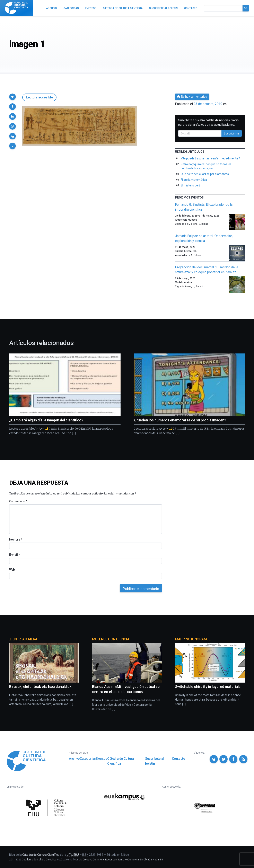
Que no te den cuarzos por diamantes (205, 174)
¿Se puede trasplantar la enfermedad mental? (210, 158)
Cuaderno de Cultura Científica (39, 860)
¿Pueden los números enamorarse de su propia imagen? (180, 420)
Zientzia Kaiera (23, 639)
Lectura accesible (39, 97)
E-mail (14, 555)
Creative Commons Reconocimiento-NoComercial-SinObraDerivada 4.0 (123, 860)
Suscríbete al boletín (154, 761)
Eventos (102, 759)
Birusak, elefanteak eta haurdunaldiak (40, 687)
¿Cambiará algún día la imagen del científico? (46, 420)
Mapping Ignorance (193, 639)
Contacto (179, 759)
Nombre (16, 540)
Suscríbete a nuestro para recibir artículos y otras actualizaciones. (208, 122)
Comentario (18, 501)
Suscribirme (231, 133)
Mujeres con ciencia (111, 639)
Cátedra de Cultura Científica (121, 761)
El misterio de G (191, 185)
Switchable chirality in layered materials (208, 687)
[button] (12, 97)
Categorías (88, 759)
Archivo (74, 759)
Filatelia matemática (194, 180)
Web (12, 570)
